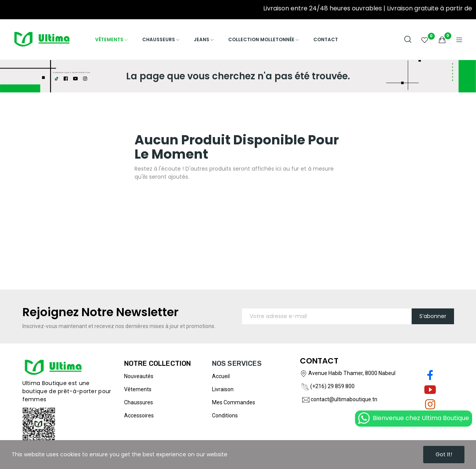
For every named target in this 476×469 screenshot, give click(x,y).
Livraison (223, 389)
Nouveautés (139, 376)
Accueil (221, 376)
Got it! (444, 454)
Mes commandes (234, 402)
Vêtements (138, 389)
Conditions (225, 415)
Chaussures (139, 402)
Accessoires (139, 415)
